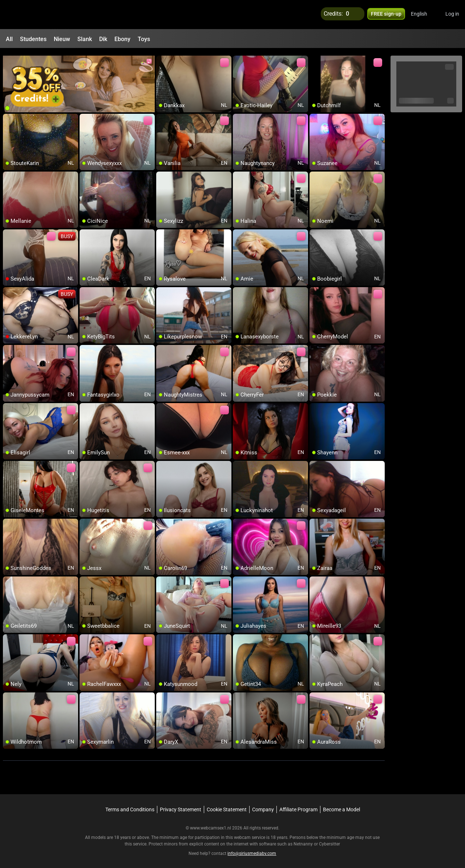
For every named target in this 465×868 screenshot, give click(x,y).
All (9, 39)
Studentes (33, 39)
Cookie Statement (227, 806)
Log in (452, 15)
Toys (144, 39)
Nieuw (62, 39)
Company (263, 806)
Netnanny (304, 841)
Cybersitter (329, 841)
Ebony (122, 39)
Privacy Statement (181, 806)
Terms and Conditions (130, 806)
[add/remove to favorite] (162, 58)
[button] (424, 15)
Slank (85, 39)
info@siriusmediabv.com (252, 850)
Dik (103, 39)
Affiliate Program (298, 806)
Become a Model (341, 806)
